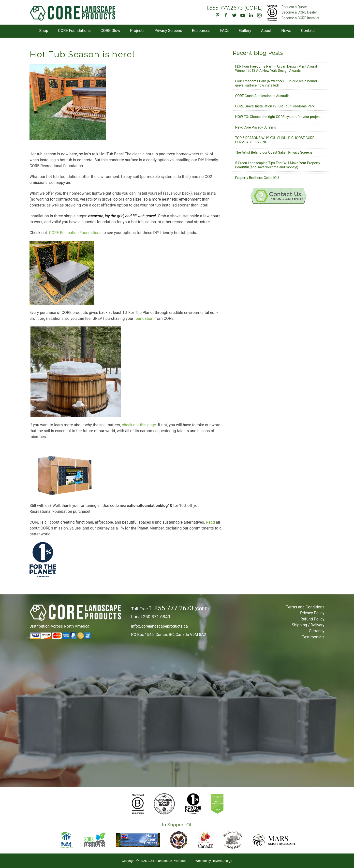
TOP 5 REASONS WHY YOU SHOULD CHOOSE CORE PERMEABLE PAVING (275, 140)
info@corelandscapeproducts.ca (159, 626)
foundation (144, 318)
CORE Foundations (74, 31)
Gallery (245, 31)
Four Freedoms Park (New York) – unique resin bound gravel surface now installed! (276, 83)
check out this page (139, 425)
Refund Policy (312, 619)
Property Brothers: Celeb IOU (257, 178)
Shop (44, 31)
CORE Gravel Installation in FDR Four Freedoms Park (275, 106)
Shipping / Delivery (308, 625)
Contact (308, 31)
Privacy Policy (312, 613)
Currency (317, 631)
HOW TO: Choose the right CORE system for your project (278, 117)
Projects (137, 31)
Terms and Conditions (305, 607)
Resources (201, 31)
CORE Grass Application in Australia (262, 96)
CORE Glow (110, 31)
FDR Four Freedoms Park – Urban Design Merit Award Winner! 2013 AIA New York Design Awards (276, 68)
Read (210, 522)
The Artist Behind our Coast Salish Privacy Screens (274, 152)
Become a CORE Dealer (299, 12)
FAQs (225, 31)
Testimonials (313, 637)
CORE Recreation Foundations (75, 233)
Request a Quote (294, 7)
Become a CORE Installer (300, 18)
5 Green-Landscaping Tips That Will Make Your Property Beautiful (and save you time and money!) (277, 165)
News (286, 31)
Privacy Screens (168, 31)
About (266, 31)
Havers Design (222, 861)
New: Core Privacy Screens (255, 127)
